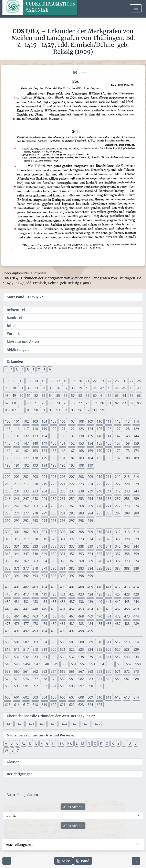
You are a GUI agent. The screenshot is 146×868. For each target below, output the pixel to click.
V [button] (136, 743)
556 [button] (120, 664)
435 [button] (54, 602)
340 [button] (99, 546)
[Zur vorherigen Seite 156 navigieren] (7, 861)
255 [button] (99, 499)
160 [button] (8, 451)
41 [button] (95, 388)
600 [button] (8, 697)
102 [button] (26, 421)
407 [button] (72, 587)
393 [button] (35, 576)
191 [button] (17, 465)
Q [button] (107, 743)
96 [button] (80, 410)
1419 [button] (9, 724)
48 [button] (7, 396)
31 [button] (21, 388)
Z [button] (18, 751)
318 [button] (35, 539)
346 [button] (17, 554)
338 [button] (81, 546)
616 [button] (17, 705)
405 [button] (54, 587)
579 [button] (54, 679)
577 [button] (35, 679)
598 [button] (90, 686)
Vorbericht (15, 334)
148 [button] (35, 443)
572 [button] (127, 671)
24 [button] (109, 381)
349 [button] (44, 554)
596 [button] (72, 686)
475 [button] (8, 624)
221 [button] (63, 484)
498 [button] (81, 631)
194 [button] (44, 465)
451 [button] (63, 609)
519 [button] (44, 649)
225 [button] (99, 484)
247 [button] (26, 499)
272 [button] (118, 506)
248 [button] (35, 499)
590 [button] (17, 686)
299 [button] (90, 521)
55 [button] (58, 396)
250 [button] (54, 499)
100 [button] (8, 421)
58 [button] (80, 396)
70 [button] (29, 403)
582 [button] (81, 679)
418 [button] (35, 594)
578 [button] (44, 679)
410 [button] (99, 587)
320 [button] (54, 539)
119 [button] (44, 429)
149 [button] (44, 443)
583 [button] (90, 679)
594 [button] (54, 686)
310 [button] (99, 532)
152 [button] (72, 443)
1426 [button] (86, 724)
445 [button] (8, 609)
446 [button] (17, 609)
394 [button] (44, 576)
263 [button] (35, 506)
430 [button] (8, 602)
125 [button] (99, 429)
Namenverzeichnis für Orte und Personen (41, 735)
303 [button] (35, 532)
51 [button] (29, 396)
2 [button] (11, 370)
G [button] (47, 743)
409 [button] (90, 587)
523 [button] (81, 649)
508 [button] (81, 642)
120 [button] (54, 429)
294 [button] (44, 521)
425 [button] (99, 594)
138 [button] (81, 436)
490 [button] (8, 631)
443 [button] (127, 602)
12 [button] (21, 381)
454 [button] (90, 609)
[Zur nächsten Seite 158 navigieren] (136, 861)
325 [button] (99, 539)
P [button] (101, 743)
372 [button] (118, 561)
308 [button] (81, 532)
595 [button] (63, 686)
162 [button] (26, 451)
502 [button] (26, 642)
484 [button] (90, 624)
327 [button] (118, 539)
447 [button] (26, 609)
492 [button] (26, 631)
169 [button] (90, 451)
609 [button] (90, 697)
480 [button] (54, 624)
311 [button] (109, 532)
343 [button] (127, 546)
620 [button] (54, 705)
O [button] (95, 743)
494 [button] (44, 631)
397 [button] (72, 576)
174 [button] (136, 451)
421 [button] (63, 594)
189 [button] (136, 458)
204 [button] (44, 477)
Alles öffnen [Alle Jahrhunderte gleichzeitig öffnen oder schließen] (73, 807)
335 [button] (54, 546)
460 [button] (8, 616)
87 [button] (14, 410)
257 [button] (118, 499)
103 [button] (35, 421)
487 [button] (118, 624)
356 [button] (109, 554)
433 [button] (35, 602)
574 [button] (8, 679)
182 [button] (72, 458)
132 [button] (26, 436)
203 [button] (35, 477)
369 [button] (90, 561)
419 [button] (44, 594)
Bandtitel (14, 318)
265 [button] (54, 506)
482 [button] (72, 624)
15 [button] (43, 381)
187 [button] (118, 458)
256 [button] (109, 499)
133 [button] (35, 436)
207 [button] (72, 477)
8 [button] (44, 370)
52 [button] (36, 396)
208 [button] (81, 477)
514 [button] (136, 642)
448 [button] (35, 609)
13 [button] (29, 381)
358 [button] (127, 554)
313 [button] (127, 532)
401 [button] (17, 587)
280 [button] (54, 513)
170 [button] (99, 451)
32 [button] (29, 388)
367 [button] (72, 561)
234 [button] (44, 491)
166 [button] (63, 451)
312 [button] (118, 532)
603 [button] (35, 697)
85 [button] (139, 403)
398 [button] (81, 576)
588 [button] (136, 679)
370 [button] (99, 561)
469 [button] (90, 616)
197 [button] (72, 465)
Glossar (13, 762)
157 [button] (118, 443)
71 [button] (36, 403)
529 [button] (136, 649)
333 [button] (35, 546)
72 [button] (43, 403)
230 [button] (8, 491)
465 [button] (54, 616)
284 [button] (90, 513)
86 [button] (7, 410)
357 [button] (118, 554)
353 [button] (81, 554)
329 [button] (136, 539)
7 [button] (39, 370)
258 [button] (127, 499)
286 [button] (109, 513)
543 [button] (127, 657)
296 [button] (63, 521)
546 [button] (17, 664)
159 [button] (136, 443)
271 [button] (109, 506)
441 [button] (109, 602)
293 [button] (35, 521)
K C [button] (70, 743)
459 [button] (136, 609)
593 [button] (44, 686)
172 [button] (118, 451)
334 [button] (44, 546)
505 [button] (54, 642)
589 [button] (8, 686)
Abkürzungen (18, 349)
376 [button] (17, 568)
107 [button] (72, 421)
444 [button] (136, 602)
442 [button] (118, 602)
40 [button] (87, 388)
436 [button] (63, 602)
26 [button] (124, 381)
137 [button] (72, 436)
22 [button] (95, 381)
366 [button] (63, 561)
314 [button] (136, 532)
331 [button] (17, 546)
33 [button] (36, 388)
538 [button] (81, 657)
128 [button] (127, 429)
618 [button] (35, 705)
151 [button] (63, 443)
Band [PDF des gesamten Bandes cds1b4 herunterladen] (83, 861)
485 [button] (99, 624)
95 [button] (73, 410)
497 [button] (72, 631)
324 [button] (90, 539)
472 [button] (118, 616)
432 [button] (26, 602)
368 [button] (81, 561)
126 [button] (109, 429)
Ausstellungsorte (20, 845)
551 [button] (74, 664)
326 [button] (109, 539)
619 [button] (44, 705)
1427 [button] (97, 724)
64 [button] (124, 396)
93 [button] (58, 410)
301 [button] (17, 532)
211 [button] (109, 477)
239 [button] (90, 491)
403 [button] (35, 587)
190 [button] (8, 465)
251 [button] (63, 499)
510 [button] (99, 642)
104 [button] (44, 421)
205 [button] (54, 477)
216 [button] (17, 484)
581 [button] (72, 679)
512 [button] (118, 642)
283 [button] (81, 513)
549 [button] (55, 664)
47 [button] (139, 388)
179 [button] (44, 458)
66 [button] (139, 396)
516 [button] (17, 649)
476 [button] (17, 624)
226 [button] (109, 484)
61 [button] (102, 396)
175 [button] (8, 458)
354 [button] (90, 554)
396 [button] (63, 576)
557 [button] (129, 664)
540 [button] (99, 657)
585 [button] (109, 679)
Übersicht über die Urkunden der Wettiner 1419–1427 (51, 716)
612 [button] (118, 697)
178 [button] (35, 458)
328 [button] (127, 539)
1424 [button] (64, 724)
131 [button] (17, 436)
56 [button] (65, 396)
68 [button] (14, 403)
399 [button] (90, 576)
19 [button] (73, 381)
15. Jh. (11, 815)
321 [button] (63, 539)
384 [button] (90, 568)
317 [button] (26, 539)
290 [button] (8, 521)
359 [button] (136, 554)
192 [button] (26, 465)
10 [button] (7, 381)
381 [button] (63, 568)
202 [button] (26, 477)
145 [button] (8, 443)
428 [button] (127, 594)
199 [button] (90, 465)
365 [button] (54, 561)
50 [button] (21, 396)
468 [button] (81, 616)
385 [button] (99, 568)
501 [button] (17, 642)
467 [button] (72, 616)
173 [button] (127, 451)
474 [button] (136, 616)
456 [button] (109, 609)
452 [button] (72, 609)
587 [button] (127, 679)
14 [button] (36, 381)
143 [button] (127, 436)
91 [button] (43, 410)
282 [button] (72, 513)
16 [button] (51, 381)
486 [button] (109, 624)
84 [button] (132, 403)
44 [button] (117, 388)
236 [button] (63, 491)
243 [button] (127, 491)
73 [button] (51, 403)
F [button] (42, 743)
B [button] (12, 743)
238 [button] (81, 491)
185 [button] (99, 458)
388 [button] (127, 568)
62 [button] (109, 396)
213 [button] (127, 477)
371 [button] (109, 561)
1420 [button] (20, 724)
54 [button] (51, 396)
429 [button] (136, 594)
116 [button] (17, 429)
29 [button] (7, 388)
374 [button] (136, 561)
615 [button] (8, 705)
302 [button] (26, 532)
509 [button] (90, 642)
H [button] (53, 743)
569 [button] (99, 671)
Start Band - (25, 297)
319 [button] (44, 539)
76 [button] (73, 403)
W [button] (6, 751)
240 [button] (99, 491)
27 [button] (132, 381)
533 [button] (35, 657)
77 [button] (80, 403)
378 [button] (35, 568)
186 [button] (109, 458)
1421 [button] (31, 724)
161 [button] (17, 451)
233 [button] (35, 491)
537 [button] (72, 657)
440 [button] (99, 602)
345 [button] (8, 554)
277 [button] (26, 513)
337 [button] (72, 546)
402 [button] (26, 587)
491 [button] (17, 631)
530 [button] (8, 657)
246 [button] (17, 499)
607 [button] (72, 697)
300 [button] (8, 532)
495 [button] (54, 631)
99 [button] (102, 410)
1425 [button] (75, 724)
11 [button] (14, 381)
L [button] (77, 743)
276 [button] (17, 513)
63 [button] (117, 396)
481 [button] (63, 624)
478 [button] (35, 624)
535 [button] (54, 657)
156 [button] (109, 443)
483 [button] (81, 624)
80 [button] (102, 403)
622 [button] (72, 705)
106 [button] (63, 421)
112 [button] (118, 421)
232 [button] (26, 491)
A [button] (6, 743)
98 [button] (95, 410)
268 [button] (81, 506)
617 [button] (26, 705)
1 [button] (6, 370)
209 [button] (90, 477)
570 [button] (109, 671)
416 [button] (17, 594)
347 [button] (26, 554)
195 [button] (54, 465)
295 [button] (54, 521)
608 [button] (81, 697)
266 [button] (63, 506)
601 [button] (17, 697)
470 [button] (99, 616)
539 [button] (90, 657)
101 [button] (17, 421)
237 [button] (72, 491)
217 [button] (26, 484)
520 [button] (54, 649)
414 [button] (136, 587)
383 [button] (81, 568)
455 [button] (99, 609)
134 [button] (44, 436)
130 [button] (8, 436)
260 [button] (8, 506)
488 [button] (127, 624)
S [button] (118, 743)
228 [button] (127, 484)
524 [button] (90, 649)
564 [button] (54, 671)
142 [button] (118, 436)
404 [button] (44, 587)
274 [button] (136, 506)
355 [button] (99, 554)
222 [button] (72, 484)
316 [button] (17, 539)
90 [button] (36, 410)
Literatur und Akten (23, 342)
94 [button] (65, 410)
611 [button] (109, 697)
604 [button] (44, 697)
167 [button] (72, 451)
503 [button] (35, 642)
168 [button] (81, 451)
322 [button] (72, 539)
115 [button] (8, 429)
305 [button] (54, 532)
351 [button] (63, 554)
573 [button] (136, 671)
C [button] (17, 743)
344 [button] (136, 546)
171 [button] (109, 451)
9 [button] (50, 370)
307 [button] (72, 532)
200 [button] (8, 477)
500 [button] (8, 642)
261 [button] (17, 506)
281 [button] (63, 513)
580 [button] (63, 679)
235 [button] (54, 491)
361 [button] (17, 561)
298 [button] (81, 521)
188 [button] (127, 458)
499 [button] (90, 631)
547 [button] (37, 664)
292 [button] (26, 521)
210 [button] (99, 477)
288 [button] (127, 513)
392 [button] (26, 576)
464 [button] (44, 616)
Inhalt (12, 326)
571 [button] (118, 671)
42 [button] (102, 388)
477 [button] (26, 624)
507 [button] (72, 642)
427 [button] (118, 594)
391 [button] (17, 576)
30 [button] (14, 388)
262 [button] (26, 506)
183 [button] (81, 458)
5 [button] (28, 370)
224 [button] (90, 484)
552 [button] (83, 664)
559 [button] (8, 671)
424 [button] (90, 594)
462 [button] (26, 616)
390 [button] (8, 576)
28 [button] (139, 381)
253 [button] (81, 499)
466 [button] (63, 616)
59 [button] (87, 396)
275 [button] (8, 513)
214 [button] (136, 477)
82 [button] (117, 403)
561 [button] (26, 671)
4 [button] (22, 370)
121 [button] (63, 429)
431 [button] (17, 602)
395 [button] (54, 576)
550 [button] (65, 664)
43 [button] (109, 388)
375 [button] (8, 568)
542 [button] (118, 657)
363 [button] (35, 561)
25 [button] (117, 381)
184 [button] (90, 458)
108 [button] (81, 421)
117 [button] (26, 429)
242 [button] (118, 491)
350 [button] (54, 554)
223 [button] (81, 484)
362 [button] (26, 561)
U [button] (130, 743)
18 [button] (65, 381)
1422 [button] (42, 724)
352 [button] (72, 554)
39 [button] (80, 388)
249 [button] (44, 499)
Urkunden (15, 361)
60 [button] (95, 396)
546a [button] (27, 664)
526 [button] (109, 649)
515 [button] (8, 649)
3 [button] (17, 370)
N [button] (89, 743)
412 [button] (118, 587)
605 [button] (54, 697)
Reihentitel (16, 310)
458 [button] (127, 609)
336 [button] (63, 546)
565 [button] (63, 671)
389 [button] (136, 568)
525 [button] (99, 649)
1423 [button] (53, 724)
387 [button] (118, 568)
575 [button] (17, 679)
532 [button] (26, 657)
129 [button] (136, 429)
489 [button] (136, 624)
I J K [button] (61, 743)
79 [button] (95, 403)
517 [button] (26, 649)
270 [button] (99, 506)
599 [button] (99, 686)
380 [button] (54, 568)
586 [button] (118, 679)
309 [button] (90, 532)
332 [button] (26, 546)
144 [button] (136, 436)
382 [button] (72, 568)
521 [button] (63, 649)
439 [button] (90, 602)
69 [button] (21, 403)
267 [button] (72, 506)
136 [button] (63, 436)
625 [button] (99, 705)
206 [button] (63, 477)
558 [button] (138, 664)
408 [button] (81, 587)
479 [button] (44, 624)
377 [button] (26, 568)
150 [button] (54, 443)
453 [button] (81, 609)
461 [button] (17, 616)
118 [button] (35, 429)
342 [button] (118, 546)
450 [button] (54, 609)
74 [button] (58, 403)
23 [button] (102, 381)
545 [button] (8, 664)
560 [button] (17, 671)
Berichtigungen (20, 774)
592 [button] (35, 686)
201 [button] (17, 477)
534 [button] (44, 657)
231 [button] (17, 491)
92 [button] (51, 410)
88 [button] (21, 410)
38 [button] (73, 388)
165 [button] (54, 451)
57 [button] (73, 396)
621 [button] (63, 705)
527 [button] (118, 649)
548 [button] (46, 664)
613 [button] (127, 697)
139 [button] (90, 436)
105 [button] (54, 421)
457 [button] (118, 609)
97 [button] (87, 410)
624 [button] (90, 705)
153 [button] (81, 443)
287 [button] (118, 513)
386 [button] (109, 568)
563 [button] (44, 671)
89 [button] (29, 410)
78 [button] (87, 403)
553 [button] (92, 664)
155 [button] (99, 443)
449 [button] (44, 609)
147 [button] (26, 443)
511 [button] (109, 642)
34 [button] (43, 388)
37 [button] (65, 388)
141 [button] (109, 436)
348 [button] (35, 554)
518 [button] (35, 649)
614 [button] (136, 697)
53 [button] (43, 396)
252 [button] (72, 499)
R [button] (113, 743)
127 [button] (118, 429)
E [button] (36, 743)
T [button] (124, 743)
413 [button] (127, 587)
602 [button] (26, 697)
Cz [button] (24, 743)
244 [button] (136, 491)
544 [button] (136, 657)
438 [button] (81, 602)
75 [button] (65, 403)
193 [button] (35, 465)
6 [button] (33, 370)
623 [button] (81, 705)
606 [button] (63, 697)
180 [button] (54, 458)
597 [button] (81, 686)
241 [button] (109, 491)
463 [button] (35, 616)
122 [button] (72, 429)
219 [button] (44, 484)
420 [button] (54, 594)
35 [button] (51, 388)
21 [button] (87, 381)
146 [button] (17, 443)
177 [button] (26, 458)
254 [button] (90, 499)
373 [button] (127, 561)
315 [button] (8, 539)
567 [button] (81, 671)
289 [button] (136, 513)
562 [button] (35, 671)
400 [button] (8, 587)
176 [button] (17, 458)
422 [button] (72, 594)
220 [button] (54, 484)
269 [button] (90, 506)
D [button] (30, 743)
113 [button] (127, 421)
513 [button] (127, 642)
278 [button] (35, 513)
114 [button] (136, 421)
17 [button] (58, 381)
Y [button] (13, 751)
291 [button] (17, 521)
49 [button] (14, 396)
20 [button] (80, 381)
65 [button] (132, 396)
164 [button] (44, 451)
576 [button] (26, 679)
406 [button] (63, 587)
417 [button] (26, 594)
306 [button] (63, 532)
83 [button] (124, 403)
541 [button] (109, 657)
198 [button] (81, 465)
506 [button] (63, 642)
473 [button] (127, 616)
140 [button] (99, 436)
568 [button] (90, 671)
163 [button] (35, 451)
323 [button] (81, 539)
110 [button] (99, 421)
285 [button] (99, 513)
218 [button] (35, 484)
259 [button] (136, 499)
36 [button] (58, 388)
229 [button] (136, 484)
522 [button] (72, 649)
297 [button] (72, 521)
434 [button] (44, 602)
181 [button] (63, 458)
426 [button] (109, 594)
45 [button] (124, 388)
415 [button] (8, 594)
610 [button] (99, 697)
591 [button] (26, 686)
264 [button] (44, 506)
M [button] (83, 743)
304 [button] (44, 532)
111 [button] (109, 421)
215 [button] (8, 484)
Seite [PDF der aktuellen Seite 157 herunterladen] (63, 861)
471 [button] (109, 616)
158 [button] (127, 443)
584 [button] (99, 679)
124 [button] (90, 429)
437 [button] (72, 602)
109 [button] (90, 421)
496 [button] (63, 631)
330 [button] (8, 546)
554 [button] (101, 664)
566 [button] (72, 671)
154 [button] (90, 443)
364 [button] (44, 561)
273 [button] (127, 506)
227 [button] (118, 484)
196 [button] (63, 465)
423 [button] (81, 594)
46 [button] (132, 388)
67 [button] (7, 403)
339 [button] (90, 546)
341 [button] (109, 546)
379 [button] (44, 568)
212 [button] (118, 477)
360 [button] (8, 561)
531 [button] (17, 657)
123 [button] (81, 429)
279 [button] (44, 513)
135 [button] (54, 436)
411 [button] (109, 587)
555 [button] (110, 664)
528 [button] (127, 649)
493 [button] (35, 631)
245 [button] (8, 499)
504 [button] (44, 642)
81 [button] (109, 403)
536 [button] (63, 657)
